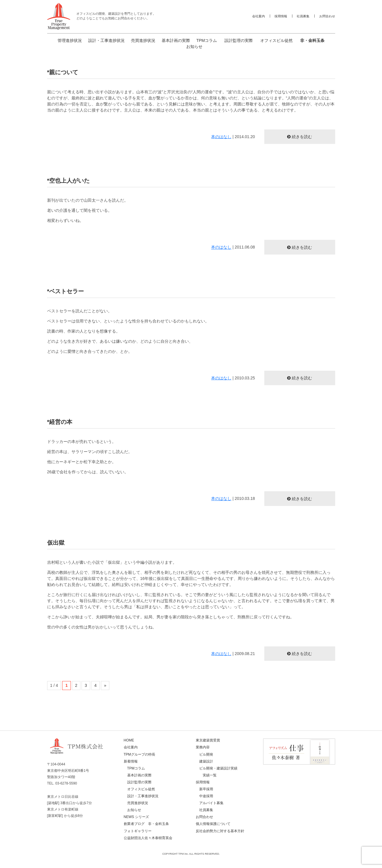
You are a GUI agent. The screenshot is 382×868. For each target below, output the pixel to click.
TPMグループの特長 (140, 754)
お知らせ (194, 47)
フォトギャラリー (138, 831)
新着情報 (131, 761)
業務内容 (203, 747)
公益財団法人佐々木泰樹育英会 (148, 838)
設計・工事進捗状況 (106, 40)
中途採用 (206, 796)
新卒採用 (206, 789)
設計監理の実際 (239, 40)
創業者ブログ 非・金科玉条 (146, 824)
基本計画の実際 (176, 40)
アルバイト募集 (211, 803)
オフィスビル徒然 (276, 40)
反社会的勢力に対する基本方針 (220, 831)
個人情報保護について (213, 824)
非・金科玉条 (312, 40)
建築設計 (206, 761)
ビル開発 (206, 754)
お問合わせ (327, 16)
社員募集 (303, 16)
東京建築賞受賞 (208, 740)
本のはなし (221, 137)
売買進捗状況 (143, 40)
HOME (129, 740)
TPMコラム (207, 40)
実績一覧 (210, 775)
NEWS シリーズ (136, 817)
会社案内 (259, 16)
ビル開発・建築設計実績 (218, 768)
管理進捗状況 (70, 40)
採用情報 (281, 16)
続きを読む (302, 137)
